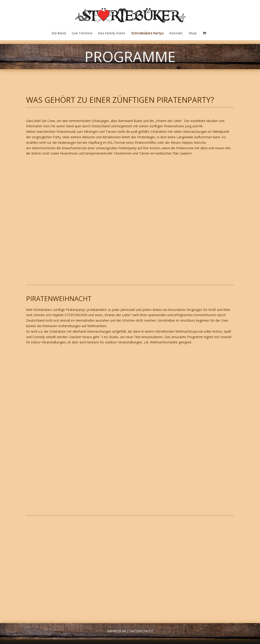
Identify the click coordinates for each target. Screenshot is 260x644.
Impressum (116, 631)
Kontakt (176, 33)
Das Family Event (112, 33)
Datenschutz (141, 631)
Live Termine (82, 33)
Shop (193, 33)
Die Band (59, 33)
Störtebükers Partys (147, 33)
